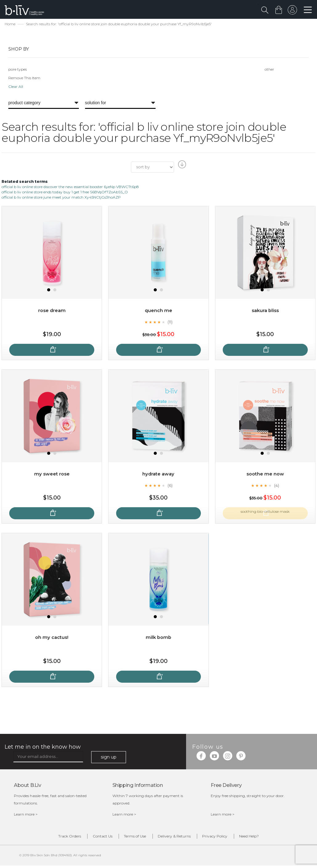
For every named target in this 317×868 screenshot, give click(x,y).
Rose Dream (52, 311)
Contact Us (91, 838)
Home (10, 25)
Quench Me (158, 311)
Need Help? (269, 838)
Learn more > (26, 815)
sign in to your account (291, 11)
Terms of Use (131, 838)
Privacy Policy (227, 838)
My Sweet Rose (52, 475)
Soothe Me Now (265, 475)
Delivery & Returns (178, 838)
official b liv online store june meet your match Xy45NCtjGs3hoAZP (61, 198)
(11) (170, 323)
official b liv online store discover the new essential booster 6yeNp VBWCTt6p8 (70, 187)
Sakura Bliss (265, 311)
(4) (277, 486)
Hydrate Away (158, 475)
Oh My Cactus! (52, 638)
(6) (170, 486)
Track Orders (50, 838)
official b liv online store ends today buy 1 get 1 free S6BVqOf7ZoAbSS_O (65, 193)
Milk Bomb (158, 638)
